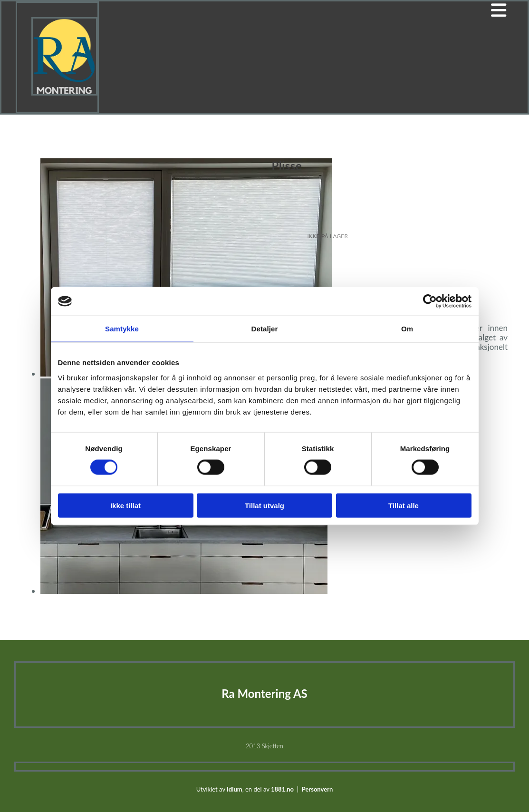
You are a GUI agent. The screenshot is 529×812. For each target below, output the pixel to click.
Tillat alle (404, 505)
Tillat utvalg (264, 505)
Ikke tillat (125, 505)
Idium (235, 789)
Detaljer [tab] (265, 329)
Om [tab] (407, 329)
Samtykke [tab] (122, 329)
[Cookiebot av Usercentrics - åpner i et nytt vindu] (430, 301)
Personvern (317, 789)
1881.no (282, 789)
